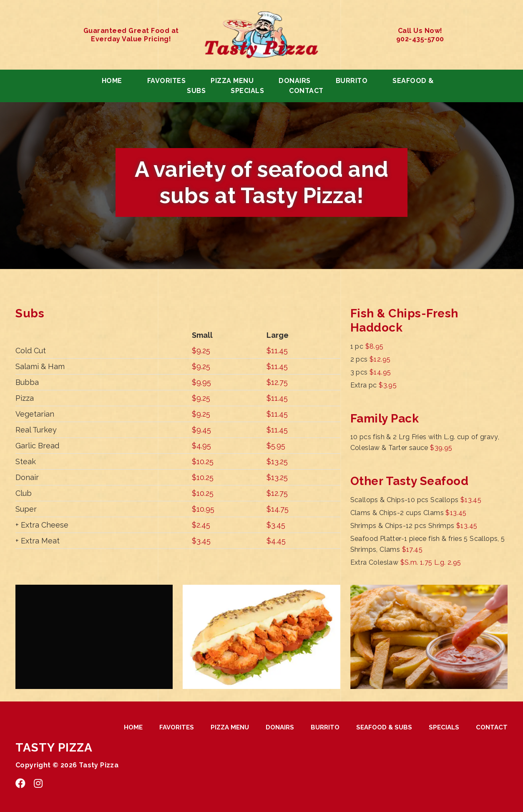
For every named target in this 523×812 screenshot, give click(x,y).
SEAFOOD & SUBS (384, 727)
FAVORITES (167, 81)
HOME (112, 81)
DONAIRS (295, 81)
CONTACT (306, 91)
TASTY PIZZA (54, 748)
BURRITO (352, 81)
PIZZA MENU (232, 81)
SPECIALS (247, 91)
